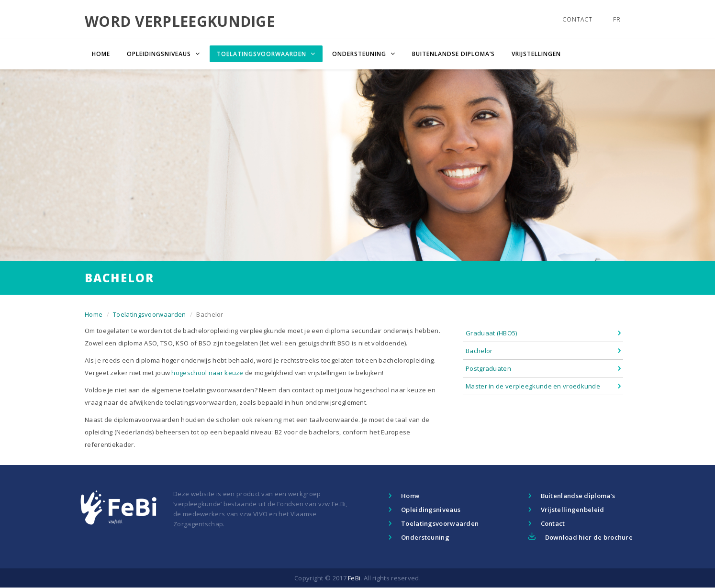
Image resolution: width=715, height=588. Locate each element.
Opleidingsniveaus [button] (160, 54)
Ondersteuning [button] (360, 54)
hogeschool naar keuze (207, 373)
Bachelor (479, 351)
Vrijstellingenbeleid (573, 510)
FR (617, 19)
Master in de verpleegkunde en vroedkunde (533, 386)
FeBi (354, 578)
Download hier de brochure (589, 537)
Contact (577, 19)
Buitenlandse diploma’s (453, 54)
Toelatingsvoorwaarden (149, 314)
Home (101, 54)
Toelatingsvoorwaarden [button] (263, 54)
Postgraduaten (488, 368)
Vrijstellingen (536, 54)
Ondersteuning (425, 537)
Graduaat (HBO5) (492, 333)
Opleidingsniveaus (431, 510)
